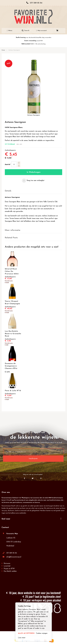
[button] (33, 181)
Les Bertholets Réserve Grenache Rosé (13, 334)
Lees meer (22, 638)
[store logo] (33, 17)
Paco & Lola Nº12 (13, 391)
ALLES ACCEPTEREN (26, 633)
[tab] (33, 191)
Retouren (7, 564)
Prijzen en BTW (9, 569)
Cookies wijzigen (42, 633)
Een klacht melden (10, 571)
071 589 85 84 (12, 553)
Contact (5, 527)
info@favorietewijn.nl (14, 557)
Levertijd (7, 566)
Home (3, 50)
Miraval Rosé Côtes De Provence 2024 (12, 271)
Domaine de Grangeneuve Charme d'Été (11, 366)
